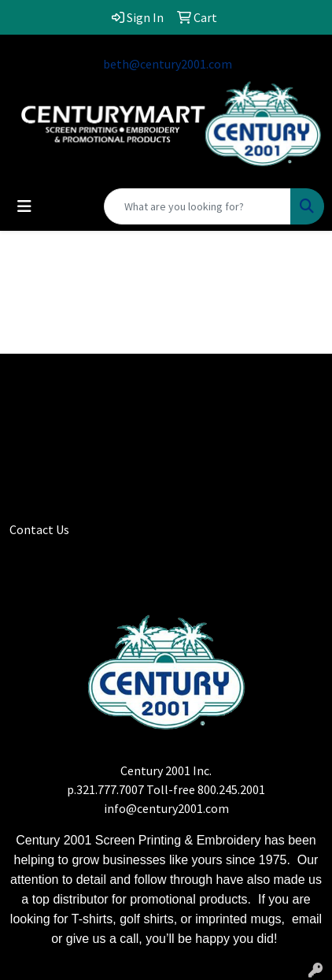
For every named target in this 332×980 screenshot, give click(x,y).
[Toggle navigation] (24, 206)
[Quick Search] (197, 206)
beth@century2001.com (168, 64)
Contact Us (39, 529)
